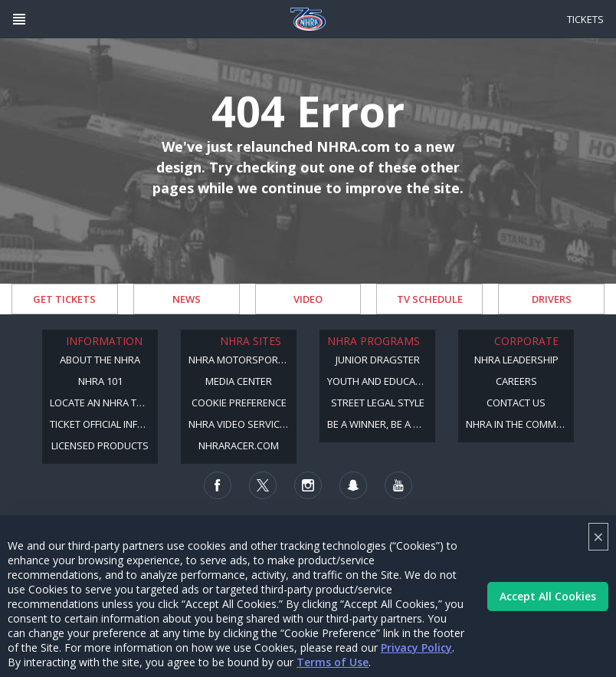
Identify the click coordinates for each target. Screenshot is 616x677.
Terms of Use (333, 662)
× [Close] (598, 536)
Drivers (552, 299)
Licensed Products (100, 445)
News (187, 299)
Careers (516, 381)
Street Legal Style (378, 403)
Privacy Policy (416, 647)
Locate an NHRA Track (104, 403)
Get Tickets (64, 299)
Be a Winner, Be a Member (381, 424)
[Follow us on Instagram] (308, 485)
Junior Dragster (378, 360)
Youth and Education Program (381, 381)
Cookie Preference (239, 403)
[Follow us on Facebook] (218, 485)
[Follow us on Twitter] (263, 485)
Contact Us (516, 403)
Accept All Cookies (548, 596)
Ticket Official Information (104, 424)
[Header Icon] (19, 19)
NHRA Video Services (240, 424)
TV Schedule (430, 299)
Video (308, 299)
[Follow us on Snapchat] (353, 485)
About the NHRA (100, 360)
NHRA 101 (100, 381)
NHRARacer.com (239, 445)
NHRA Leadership (516, 360)
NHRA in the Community (520, 424)
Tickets (585, 19)
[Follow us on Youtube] (398, 485)
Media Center (239, 381)
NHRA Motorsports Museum (242, 360)
